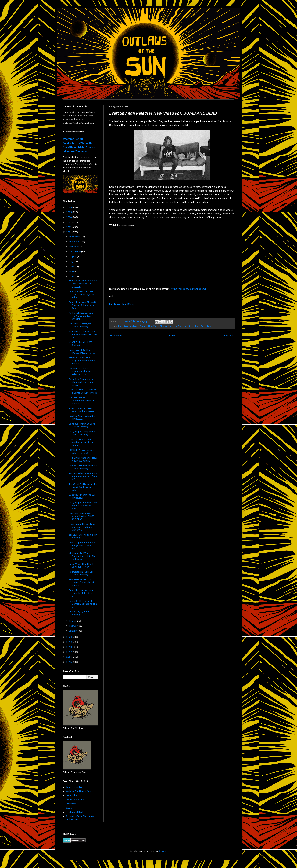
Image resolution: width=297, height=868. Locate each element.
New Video (154, 326)
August (73, 257)
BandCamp (128, 304)
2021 (69, 232)
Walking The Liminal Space (80, 791)
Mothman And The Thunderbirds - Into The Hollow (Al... (82, 556)
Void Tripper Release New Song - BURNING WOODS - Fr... (83, 334)
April (72, 277)
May (72, 272)
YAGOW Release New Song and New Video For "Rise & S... (83, 476)
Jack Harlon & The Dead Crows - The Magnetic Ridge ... (81, 295)
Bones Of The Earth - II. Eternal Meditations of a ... (83, 604)
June (72, 267)
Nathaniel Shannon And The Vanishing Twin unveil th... (81, 316)
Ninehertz (71, 804)
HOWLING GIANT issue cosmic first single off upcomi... (81, 583)
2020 (69, 637)
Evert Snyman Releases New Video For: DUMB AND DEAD (82, 516)
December (75, 237)
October (74, 247)
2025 (69, 212)
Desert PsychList (74, 787)
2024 (69, 217)
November (75, 242)
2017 (69, 652)
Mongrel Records (140, 326)
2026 (69, 207)
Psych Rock (183, 326)
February (74, 626)
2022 (69, 227)
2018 (69, 647)
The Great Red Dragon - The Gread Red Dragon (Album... (83, 487)
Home (172, 336)
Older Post (228, 336)
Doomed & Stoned (75, 800)
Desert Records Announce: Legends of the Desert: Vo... (83, 593)
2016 (69, 657)
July (72, 262)
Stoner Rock (206, 326)
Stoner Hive (72, 808)
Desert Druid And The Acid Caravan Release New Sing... (82, 305)
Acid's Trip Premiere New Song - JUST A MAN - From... (82, 546)
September (75, 252)
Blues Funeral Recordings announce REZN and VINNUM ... (82, 527)
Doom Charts (73, 795)
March (73, 621)
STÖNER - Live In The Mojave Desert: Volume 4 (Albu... (82, 361)
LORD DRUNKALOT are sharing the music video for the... (83, 442)
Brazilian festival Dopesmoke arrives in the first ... (82, 401)
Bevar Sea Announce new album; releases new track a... (82, 382)
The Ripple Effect (74, 812)
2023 (69, 222)
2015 (69, 662)
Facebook (115, 304)
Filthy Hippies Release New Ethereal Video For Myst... (83, 506)
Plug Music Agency (168, 326)
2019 (69, 642)
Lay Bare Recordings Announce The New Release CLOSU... (80, 371)
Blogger (163, 851)
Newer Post (116, 336)
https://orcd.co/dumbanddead (188, 289)
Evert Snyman (124, 326)
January (74, 631)
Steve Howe (194, 326)
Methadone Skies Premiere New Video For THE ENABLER (83, 284)
